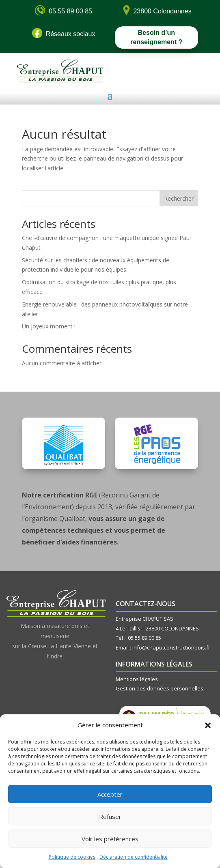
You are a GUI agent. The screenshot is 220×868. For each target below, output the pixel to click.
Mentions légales (137, 679)
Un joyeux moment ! (49, 326)
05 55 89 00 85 (145, 638)
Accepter (110, 794)
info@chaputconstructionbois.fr (171, 647)
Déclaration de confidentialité (134, 857)
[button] (208, 725)
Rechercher (179, 198)
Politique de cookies (72, 857)
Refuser (110, 817)
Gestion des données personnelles (160, 688)
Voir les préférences (110, 839)
